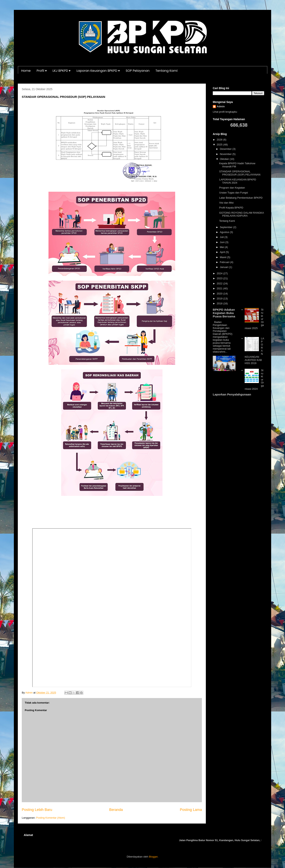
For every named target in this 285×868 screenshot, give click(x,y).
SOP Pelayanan (138, 71)
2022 (220, 284)
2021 (220, 288)
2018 (220, 303)
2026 (220, 140)
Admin (221, 106)
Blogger (153, 857)
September (227, 227)
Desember (226, 149)
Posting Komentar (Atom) (50, 818)
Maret (224, 257)
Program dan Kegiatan (232, 188)
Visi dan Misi (226, 203)
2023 (220, 278)
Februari (225, 262)
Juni (223, 242)
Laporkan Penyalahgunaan (232, 394)
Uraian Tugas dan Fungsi (233, 193)
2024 (220, 273)
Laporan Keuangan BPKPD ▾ (98, 71)
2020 (220, 294)
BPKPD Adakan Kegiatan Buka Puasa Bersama (224, 313)
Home (26, 71)
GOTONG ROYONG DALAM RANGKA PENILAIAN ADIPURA (241, 214)
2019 (220, 299)
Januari (224, 267)
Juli (222, 237)
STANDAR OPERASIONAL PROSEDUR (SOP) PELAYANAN (240, 173)
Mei (222, 247)
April (223, 252)
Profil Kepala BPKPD (231, 208)
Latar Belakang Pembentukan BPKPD (241, 198)
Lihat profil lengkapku (225, 112)
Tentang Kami (166, 71)
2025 (220, 145)
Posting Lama (191, 810)
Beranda (116, 810)
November (226, 154)
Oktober (225, 159)
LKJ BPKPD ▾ (62, 71)
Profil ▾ (42, 71)
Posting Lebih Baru (37, 810)
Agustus (225, 232)
